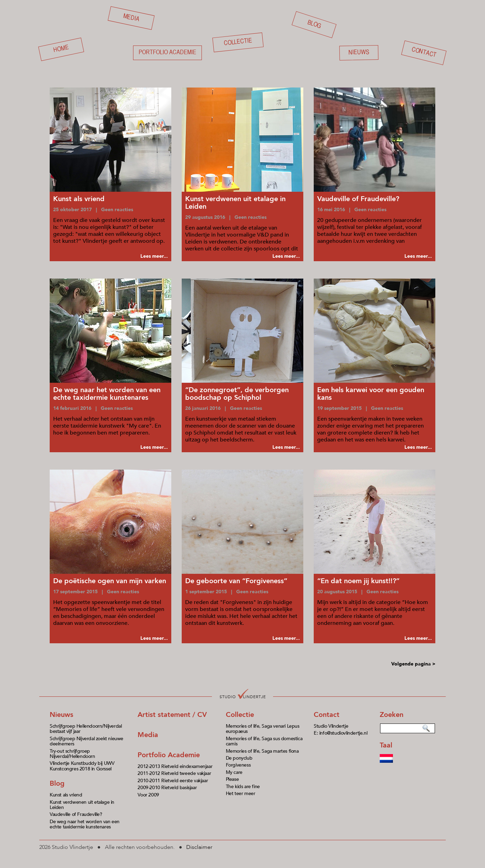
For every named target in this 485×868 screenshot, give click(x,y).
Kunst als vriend (66, 795)
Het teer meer (241, 793)
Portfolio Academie (169, 755)
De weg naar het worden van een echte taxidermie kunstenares (85, 824)
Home (61, 49)
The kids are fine (243, 787)
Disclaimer (199, 847)
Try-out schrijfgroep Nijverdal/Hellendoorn (72, 754)
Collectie (238, 42)
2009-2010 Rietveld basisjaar (167, 788)
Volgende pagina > (413, 664)
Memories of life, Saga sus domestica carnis (264, 741)
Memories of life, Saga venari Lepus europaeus (263, 729)
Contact (424, 53)
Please (232, 779)
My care (234, 772)
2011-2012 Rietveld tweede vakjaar (174, 773)
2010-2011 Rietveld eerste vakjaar (173, 781)
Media (131, 18)
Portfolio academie (167, 53)
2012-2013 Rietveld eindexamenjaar (175, 766)
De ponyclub (239, 758)
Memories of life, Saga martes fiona (262, 751)
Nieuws (359, 52)
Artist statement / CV (172, 715)
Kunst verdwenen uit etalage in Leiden (82, 805)
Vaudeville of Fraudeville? (76, 814)
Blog (314, 24)
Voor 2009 (148, 795)
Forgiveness (238, 765)
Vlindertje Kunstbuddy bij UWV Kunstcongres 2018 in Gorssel (82, 766)
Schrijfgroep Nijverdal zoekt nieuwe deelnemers (87, 741)
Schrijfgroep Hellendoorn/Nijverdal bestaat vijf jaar (86, 729)
